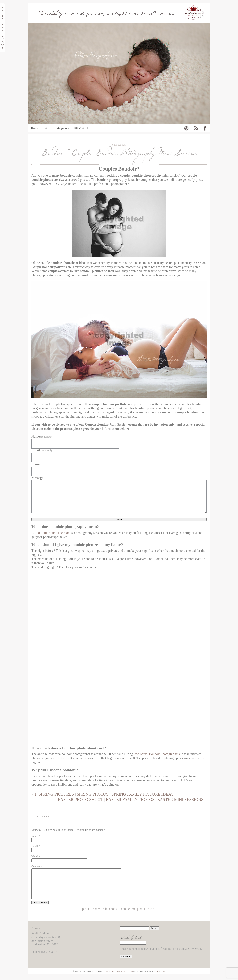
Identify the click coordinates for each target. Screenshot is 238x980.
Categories (62, 128)
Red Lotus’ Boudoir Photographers (157, 754)
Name (41, 436)
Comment (37, 866)
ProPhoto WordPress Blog (119, 977)
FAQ (47, 128)
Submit (119, 519)
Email (42, 450)
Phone (36, 464)
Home (35, 128)
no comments (43, 816)
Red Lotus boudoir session (52, 533)
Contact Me (128, 915)
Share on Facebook (105, 915)
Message (37, 478)
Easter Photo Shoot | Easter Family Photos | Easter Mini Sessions (132, 799)
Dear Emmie (160, 977)
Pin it (86, 915)
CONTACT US (84, 128)
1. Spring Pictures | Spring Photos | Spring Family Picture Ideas (102, 794)
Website (36, 856)
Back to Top (147, 915)
